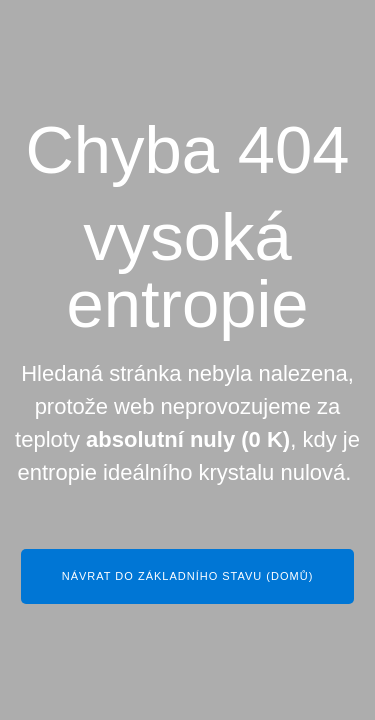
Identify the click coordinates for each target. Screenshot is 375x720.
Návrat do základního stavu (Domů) (188, 576)
